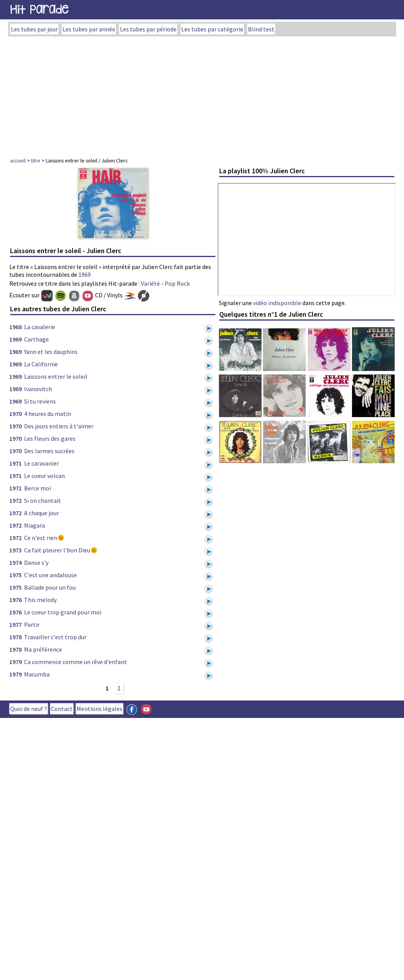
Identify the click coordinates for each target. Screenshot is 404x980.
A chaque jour (42, 513)
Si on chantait (42, 500)
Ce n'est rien (41, 538)
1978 (16, 637)
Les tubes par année (89, 29)
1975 (16, 575)
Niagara (35, 525)
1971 (16, 463)
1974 (16, 562)
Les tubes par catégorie (212, 29)
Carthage (36, 339)
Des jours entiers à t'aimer (59, 426)
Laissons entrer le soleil (56, 376)
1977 (16, 625)
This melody (40, 600)
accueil (18, 160)
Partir (32, 625)
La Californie (41, 364)
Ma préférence (43, 649)
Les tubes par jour (34, 29)
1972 (16, 500)
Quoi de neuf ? (29, 709)
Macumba (37, 674)
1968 (16, 327)
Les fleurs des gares (50, 438)
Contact (62, 709)
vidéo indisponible (277, 303)
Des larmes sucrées (49, 451)
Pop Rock (177, 283)
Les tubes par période (148, 29)
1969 (85, 274)
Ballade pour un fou (50, 587)
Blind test (261, 29)
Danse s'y (36, 562)
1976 (16, 600)
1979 (16, 662)
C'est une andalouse (50, 575)
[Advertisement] (202, 95)
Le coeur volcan (44, 476)
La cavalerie (40, 327)
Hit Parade (39, 9)
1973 (16, 550)
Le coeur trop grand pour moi (63, 612)
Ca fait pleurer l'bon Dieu (57, 550)
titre (36, 160)
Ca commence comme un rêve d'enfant (75, 662)
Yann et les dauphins (51, 352)
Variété (150, 283)
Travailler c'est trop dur (55, 637)
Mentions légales (99, 709)
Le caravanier (42, 463)
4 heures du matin (48, 414)
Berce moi (37, 488)
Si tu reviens (40, 401)
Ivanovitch (38, 389)
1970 (16, 414)
